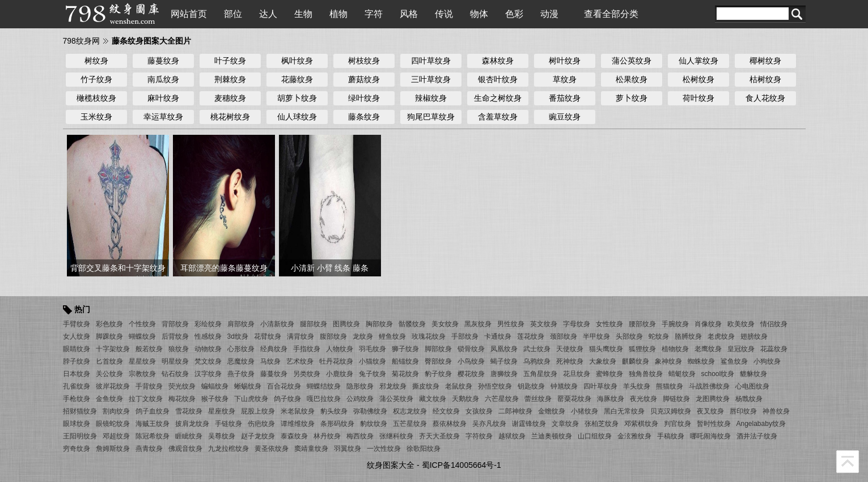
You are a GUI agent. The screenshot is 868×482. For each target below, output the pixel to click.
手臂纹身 (77, 324)
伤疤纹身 (261, 424)
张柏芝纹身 (602, 424)
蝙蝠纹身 (215, 386)
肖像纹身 (708, 324)
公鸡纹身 (360, 399)
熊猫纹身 (670, 386)
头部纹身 (629, 336)
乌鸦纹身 (537, 361)
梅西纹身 (360, 436)
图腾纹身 (346, 324)
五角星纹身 (540, 374)
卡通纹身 (498, 336)
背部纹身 (175, 324)
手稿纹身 (671, 436)
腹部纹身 (333, 336)
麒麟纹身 (636, 361)
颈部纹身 (564, 336)
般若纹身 (149, 349)
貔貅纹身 (753, 374)
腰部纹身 (642, 324)
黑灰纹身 (478, 324)
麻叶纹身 (163, 98)
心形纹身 (241, 349)
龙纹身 (363, 336)
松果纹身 (632, 79)
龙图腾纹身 (713, 399)
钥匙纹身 (531, 386)
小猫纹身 (372, 361)
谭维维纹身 (298, 424)
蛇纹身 (659, 336)
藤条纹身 (364, 117)
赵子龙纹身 (258, 436)
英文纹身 (544, 324)
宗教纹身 (142, 374)
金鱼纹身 (109, 399)
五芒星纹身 (410, 424)
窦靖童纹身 (311, 449)
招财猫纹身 (80, 411)
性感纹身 (208, 336)
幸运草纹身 (163, 117)
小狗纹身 (767, 361)
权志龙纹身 (410, 411)
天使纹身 (570, 349)
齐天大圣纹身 (439, 436)
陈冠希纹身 (153, 436)
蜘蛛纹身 (701, 361)
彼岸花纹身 (113, 386)
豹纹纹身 (374, 424)
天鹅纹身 (465, 399)
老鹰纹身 (708, 349)
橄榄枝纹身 (96, 98)
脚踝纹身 (109, 336)
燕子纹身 (241, 374)
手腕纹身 (675, 324)
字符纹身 (479, 436)
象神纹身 (668, 361)
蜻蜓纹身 (682, 374)
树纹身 (96, 61)
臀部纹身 (438, 361)
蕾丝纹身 (538, 399)
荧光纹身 (182, 386)
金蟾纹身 (552, 411)
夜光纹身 (643, 399)
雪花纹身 (189, 411)
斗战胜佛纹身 (709, 386)
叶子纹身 (230, 61)
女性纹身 (609, 324)
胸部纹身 (379, 324)
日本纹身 (77, 374)
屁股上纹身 (258, 411)
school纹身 (718, 374)
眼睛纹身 (77, 349)
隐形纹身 (360, 386)
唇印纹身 (743, 411)
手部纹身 (465, 336)
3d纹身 (238, 336)
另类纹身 (307, 374)
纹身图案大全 (391, 465)
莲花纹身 (531, 336)
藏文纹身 (433, 399)
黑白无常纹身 (624, 411)
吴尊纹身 (222, 436)
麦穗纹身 (230, 98)
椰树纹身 (765, 61)
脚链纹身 (676, 399)
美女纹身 (445, 324)
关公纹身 (109, 374)
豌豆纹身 (565, 117)
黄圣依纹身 (272, 449)
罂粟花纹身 (574, 399)
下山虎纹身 (251, 399)
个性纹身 (142, 324)
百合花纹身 (284, 386)
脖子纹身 (77, 361)
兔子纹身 (372, 374)
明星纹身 (175, 361)
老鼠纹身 (459, 386)
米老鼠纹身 (298, 411)
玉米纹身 (96, 117)
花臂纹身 (268, 336)
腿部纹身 (314, 324)
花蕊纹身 (774, 349)
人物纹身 (340, 349)
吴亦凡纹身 (489, 424)
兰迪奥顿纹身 (552, 436)
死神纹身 (570, 361)
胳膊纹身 (688, 336)
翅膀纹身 (754, 336)
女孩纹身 (479, 411)
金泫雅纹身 (634, 436)
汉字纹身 (208, 374)
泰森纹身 (294, 436)
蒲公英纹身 (632, 61)
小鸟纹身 (471, 361)
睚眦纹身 (189, 436)
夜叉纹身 (710, 411)
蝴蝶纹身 (142, 336)
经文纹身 (446, 411)
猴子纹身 (215, 399)
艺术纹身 (300, 361)
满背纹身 (300, 336)
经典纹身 (274, 349)
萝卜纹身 (632, 98)
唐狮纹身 (504, 374)
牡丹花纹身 (336, 361)
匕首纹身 (109, 361)
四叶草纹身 (431, 61)
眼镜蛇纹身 (113, 424)
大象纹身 (603, 361)
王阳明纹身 (80, 436)
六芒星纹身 (502, 399)
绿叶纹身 (364, 98)
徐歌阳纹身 (424, 449)
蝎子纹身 (504, 361)
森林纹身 (498, 61)
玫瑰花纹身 (429, 336)
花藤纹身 (297, 79)
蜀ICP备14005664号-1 (461, 465)
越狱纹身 (512, 436)
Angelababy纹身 (761, 424)
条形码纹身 (337, 424)
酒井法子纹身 (757, 436)
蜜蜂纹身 (609, 374)
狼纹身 (179, 349)
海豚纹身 (611, 399)
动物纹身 (208, 349)
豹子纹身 (438, 374)
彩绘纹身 (208, 324)
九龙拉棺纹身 (228, 449)
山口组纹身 (595, 436)
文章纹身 (565, 424)
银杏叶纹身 (498, 79)
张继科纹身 (396, 436)
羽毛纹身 (372, 349)
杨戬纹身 (749, 399)
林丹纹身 (327, 436)
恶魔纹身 (241, 361)
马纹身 (270, 361)
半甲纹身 (596, 336)
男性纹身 (511, 324)
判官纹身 (678, 424)
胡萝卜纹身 (297, 98)
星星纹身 (142, 361)
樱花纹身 (471, 374)
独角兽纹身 (646, 374)
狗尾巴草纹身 (431, 117)
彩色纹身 (109, 324)
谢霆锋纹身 (529, 424)
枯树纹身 (765, 79)
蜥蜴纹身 (248, 386)
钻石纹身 (175, 374)
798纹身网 (81, 41)
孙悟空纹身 (495, 386)
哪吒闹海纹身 (710, 436)
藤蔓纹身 (163, 61)
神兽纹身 (776, 411)
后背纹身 (175, 336)
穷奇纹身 (77, 449)
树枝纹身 (364, 61)
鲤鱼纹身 (392, 336)
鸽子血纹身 (153, 411)
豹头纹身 (334, 411)
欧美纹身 (741, 324)
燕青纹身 (149, 449)
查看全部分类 (611, 14)
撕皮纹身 (426, 386)
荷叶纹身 (698, 98)
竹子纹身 (96, 79)
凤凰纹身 (504, 349)
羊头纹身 (637, 386)
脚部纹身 (438, 349)
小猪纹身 (585, 411)
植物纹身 (675, 349)
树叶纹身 (565, 61)
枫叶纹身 (297, 61)
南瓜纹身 (163, 79)
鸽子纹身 (287, 399)
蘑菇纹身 (364, 79)
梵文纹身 (208, 361)
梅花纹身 (182, 399)
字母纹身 (577, 324)
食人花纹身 (765, 98)
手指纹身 (307, 349)
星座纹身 (222, 411)
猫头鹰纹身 (606, 349)
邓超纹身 (116, 436)
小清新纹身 (277, 324)
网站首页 (189, 14)
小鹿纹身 (340, 374)
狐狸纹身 (642, 349)
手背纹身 (149, 386)
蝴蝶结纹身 (324, 386)
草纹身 (565, 79)
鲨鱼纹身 (734, 361)
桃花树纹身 (230, 117)
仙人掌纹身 (698, 61)
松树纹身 (698, 79)
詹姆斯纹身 (113, 449)
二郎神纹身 (515, 411)
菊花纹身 (405, 374)
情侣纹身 (774, 324)
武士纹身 (537, 349)
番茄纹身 (565, 98)
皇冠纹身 (741, 349)
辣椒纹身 (431, 98)
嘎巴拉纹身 (324, 399)
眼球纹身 (77, 424)
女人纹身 (77, 336)
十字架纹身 (113, 349)
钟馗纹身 (564, 386)
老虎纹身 (721, 336)
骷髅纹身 (412, 324)
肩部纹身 (241, 324)
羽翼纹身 (348, 449)
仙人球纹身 (297, 117)
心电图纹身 (752, 386)
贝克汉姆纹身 (671, 411)
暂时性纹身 (714, 424)
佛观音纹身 (185, 449)
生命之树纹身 (498, 98)
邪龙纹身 (393, 386)
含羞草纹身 (498, 117)
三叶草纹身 (431, 79)
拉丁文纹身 (146, 399)
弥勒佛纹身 (370, 411)
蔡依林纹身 (450, 424)
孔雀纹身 (77, 386)
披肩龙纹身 (192, 424)
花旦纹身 (577, 374)
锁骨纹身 (471, 349)
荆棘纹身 (230, 79)
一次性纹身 (384, 449)
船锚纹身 (405, 361)
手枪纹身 (77, 399)
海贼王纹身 (153, 424)
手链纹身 (228, 424)
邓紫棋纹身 (641, 424)
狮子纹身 (405, 349)
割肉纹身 (116, 411)
